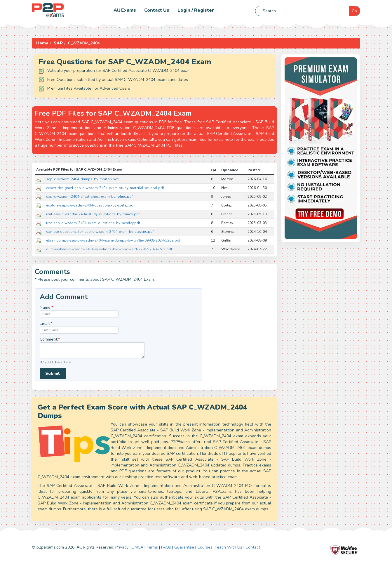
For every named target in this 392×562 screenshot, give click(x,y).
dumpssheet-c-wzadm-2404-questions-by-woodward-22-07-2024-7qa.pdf (109, 249)
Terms (152, 547)
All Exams (125, 10)
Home (42, 43)
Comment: (50, 339)
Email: (46, 324)
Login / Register (196, 10)
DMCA (137, 547)
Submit (53, 373)
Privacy (122, 547)
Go (354, 11)
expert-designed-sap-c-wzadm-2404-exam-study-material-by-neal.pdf (105, 188)
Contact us (157, 10)
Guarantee (184, 547)
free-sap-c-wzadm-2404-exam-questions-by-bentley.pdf (93, 223)
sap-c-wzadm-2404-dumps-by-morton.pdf (82, 179)
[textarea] (92, 350)
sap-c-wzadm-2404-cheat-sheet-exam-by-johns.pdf (89, 197)
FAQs (166, 547)
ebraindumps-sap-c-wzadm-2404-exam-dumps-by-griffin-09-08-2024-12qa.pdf (113, 240)
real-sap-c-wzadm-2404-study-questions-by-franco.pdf (93, 214)
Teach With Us (228, 547)
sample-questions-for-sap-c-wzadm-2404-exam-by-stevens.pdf (100, 232)
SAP (58, 43)
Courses (205, 547)
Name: (46, 307)
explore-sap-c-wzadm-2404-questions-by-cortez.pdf (90, 205)
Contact (253, 547)
